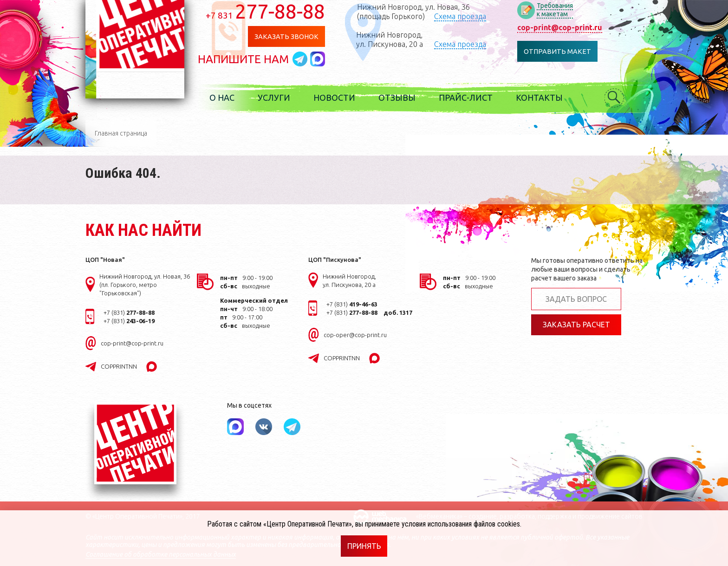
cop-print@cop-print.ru (565, 27)
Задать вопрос (576, 299)
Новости (341, 98)
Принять (364, 546)
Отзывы (403, 98)
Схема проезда (466, 16)
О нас (228, 98)
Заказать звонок (292, 36)
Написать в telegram (308, 59)
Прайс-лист (472, 98)
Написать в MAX (324, 59)
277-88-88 (272, 11)
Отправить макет (563, 51)
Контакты (546, 98)
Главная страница (121, 133)
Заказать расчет (576, 325)
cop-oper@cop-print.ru (355, 335)
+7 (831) (129, 312)
